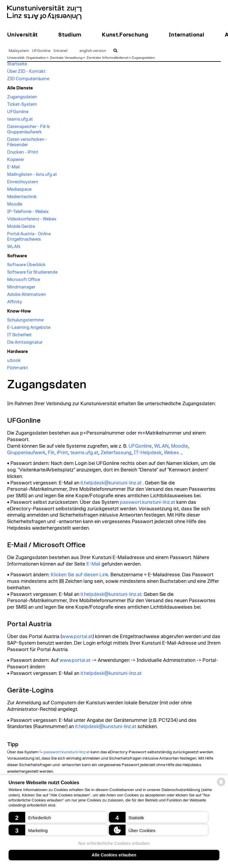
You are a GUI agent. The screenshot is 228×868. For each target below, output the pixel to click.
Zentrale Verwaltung (66, 58)
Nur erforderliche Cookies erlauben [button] (114, 843)
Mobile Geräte (21, 227)
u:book (14, 360)
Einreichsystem (23, 182)
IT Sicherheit (19, 335)
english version (93, 51)
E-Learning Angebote (29, 328)
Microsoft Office (24, 280)
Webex (171, 453)
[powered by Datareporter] (221, 786)
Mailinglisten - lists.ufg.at (32, 175)
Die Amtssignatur (25, 342)
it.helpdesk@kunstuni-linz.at (111, 483)
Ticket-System (22, 104)
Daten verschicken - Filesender (27, 142)
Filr (51, 453)
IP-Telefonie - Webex (28, 212)
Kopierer (16, 160)
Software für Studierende (32, 272)
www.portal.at (77, 637)
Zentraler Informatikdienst (107, 58)
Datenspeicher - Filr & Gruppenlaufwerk (28, 129)
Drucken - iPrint (23, 152)
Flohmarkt (18, 368)
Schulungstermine (25, 320)
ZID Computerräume (28, 79)
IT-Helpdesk (148, 453)
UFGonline (41, 51)
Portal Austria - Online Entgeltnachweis (29, 237)
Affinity (15, 302)
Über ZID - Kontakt (26, 71)
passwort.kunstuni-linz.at (148, 502)
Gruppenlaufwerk (26, 453)
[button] (58, 817)
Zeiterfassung (116, 453)
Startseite (17, 64)
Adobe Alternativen (27, 295)
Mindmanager (21, 287)
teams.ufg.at (20, 119)
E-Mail (13, 167)
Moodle (15, 204)
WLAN (14, 247)
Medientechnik (22, 197)
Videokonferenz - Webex (32, 219)
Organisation (36, 58)
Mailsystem (19, 51)
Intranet (61, 51)
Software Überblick (26, 265)
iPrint (62, 453)
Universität (16, 58)
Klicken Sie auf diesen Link (80, 575)
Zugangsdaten (143, 58)
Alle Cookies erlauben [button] (114, 855)
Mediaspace (19, 189)
